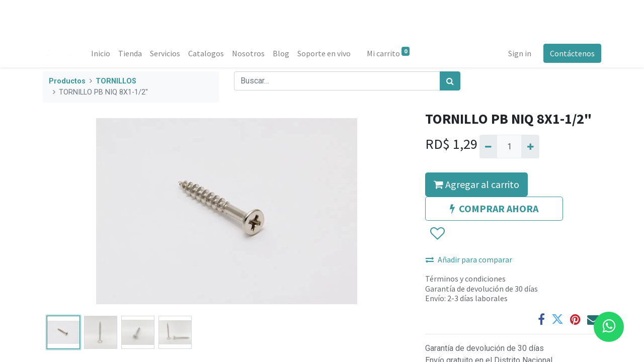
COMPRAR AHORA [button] (494, 208)
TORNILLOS (116, 81)
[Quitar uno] (488, 146)
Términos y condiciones (465, 279)
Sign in (520, 53)
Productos (67, 81)
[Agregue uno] (530, 146)
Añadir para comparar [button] (469, 259)
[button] (437, 234)
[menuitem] (101, 53)
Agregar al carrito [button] (476, 184)
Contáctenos (572, 53)
